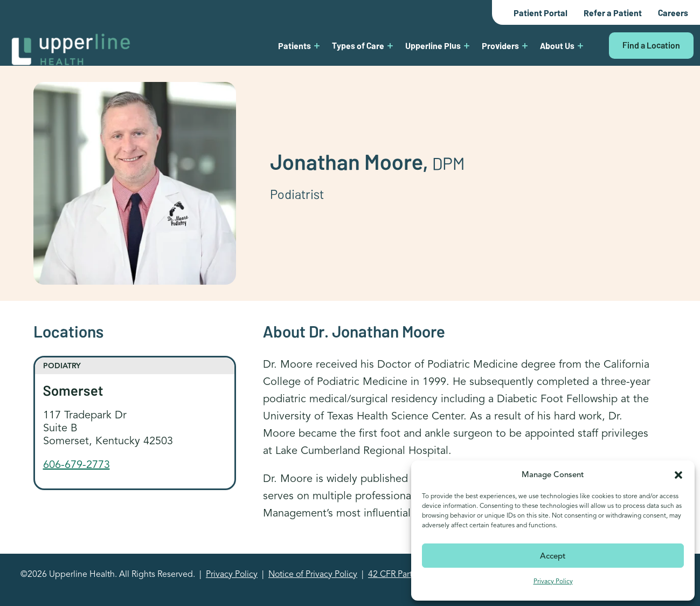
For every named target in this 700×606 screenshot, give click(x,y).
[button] (678, 474)
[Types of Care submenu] (390, 45)
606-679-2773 (77, 464)
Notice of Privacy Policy (313, 574)
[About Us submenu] (580, 45)
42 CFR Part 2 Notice (407, 574)
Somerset (73, 390)
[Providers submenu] (525, 45)
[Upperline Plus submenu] (467, 45)
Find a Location (651, 45)
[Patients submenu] (317, 45)
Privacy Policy (553, 581)
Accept (553, 556)
